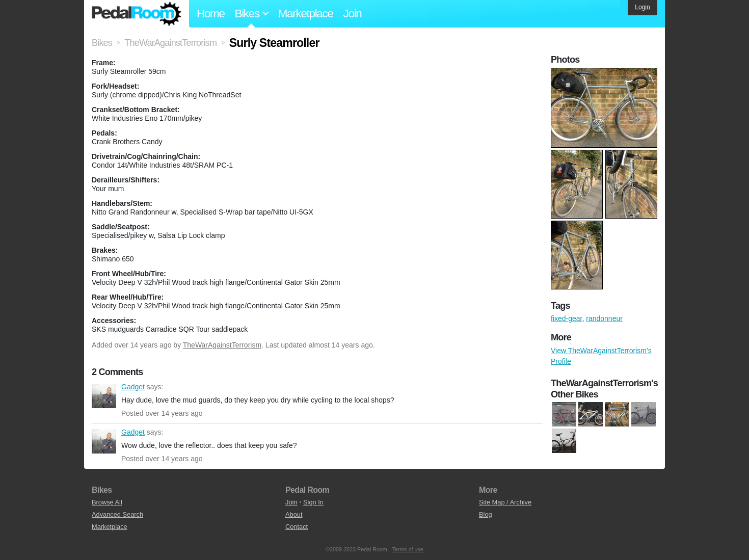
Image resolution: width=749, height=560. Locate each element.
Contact (297, 527)
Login (642, 7)
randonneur (604, 318)
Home (211, 14)
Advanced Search (117, 514)
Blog (486, 514)
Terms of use (408, 549)
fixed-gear (566, 318)
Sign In (313, 502)
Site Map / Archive (505, 502)
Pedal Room (137, 14)
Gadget (104, 396)
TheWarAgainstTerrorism (222, 345)
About (294, 514)
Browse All (107, 502)
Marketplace (306, 14)
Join (353, 14)
